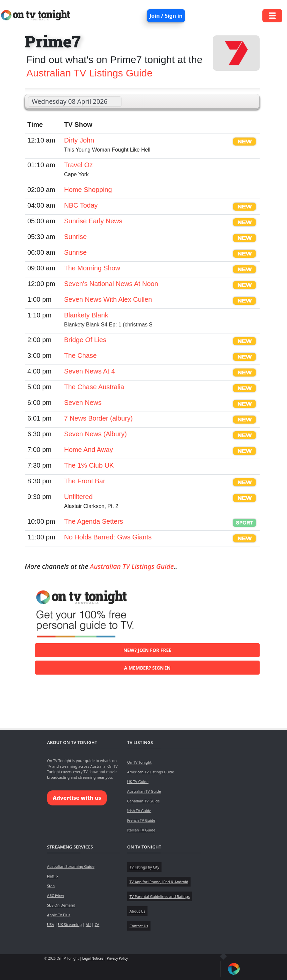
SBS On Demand (61, 905)
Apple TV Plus (59, 915)
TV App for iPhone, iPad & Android (159, 882)
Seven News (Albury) (95, 434)
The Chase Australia (94, 387)
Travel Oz (78, 165)
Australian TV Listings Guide (89, 73)
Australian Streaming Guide (71, 866)
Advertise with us (77, 798)
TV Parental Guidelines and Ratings (160, 896)
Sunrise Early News (93, 221)
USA (51, 924)
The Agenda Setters (94, 521)
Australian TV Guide (144, 791)
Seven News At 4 (89, 371)
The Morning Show (92, 268)
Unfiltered (78, 497)
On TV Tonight (139, 762)
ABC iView (56, 895)
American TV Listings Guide (151, 772)
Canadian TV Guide (143, 801)
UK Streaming (70, 924)
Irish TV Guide (139, 811)
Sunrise (75, 237)
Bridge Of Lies (85, 340)
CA (97, 924)
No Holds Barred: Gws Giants (108, 537)
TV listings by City (144, 867)
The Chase (80, 355)
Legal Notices (93, 958)
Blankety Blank (86, 315)
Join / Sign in (166, 16)
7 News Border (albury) (98, 418)
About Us (137, 911)
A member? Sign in (147, 668)
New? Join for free (148, 650)
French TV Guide (141, 820)
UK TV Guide (138, 782)
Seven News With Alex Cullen (108, 299)
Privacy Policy (117, 958)
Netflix (53, 876)
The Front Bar (85, 481)
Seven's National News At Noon (111, 284)
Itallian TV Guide (141, 830)
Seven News (83, 403)
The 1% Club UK (89, 465)
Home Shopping (88, 190)
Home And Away (88, 450)
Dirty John (79, 140)
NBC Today (81, 205)
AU (88, 924)
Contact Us (139, 926)
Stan (51, 886)
